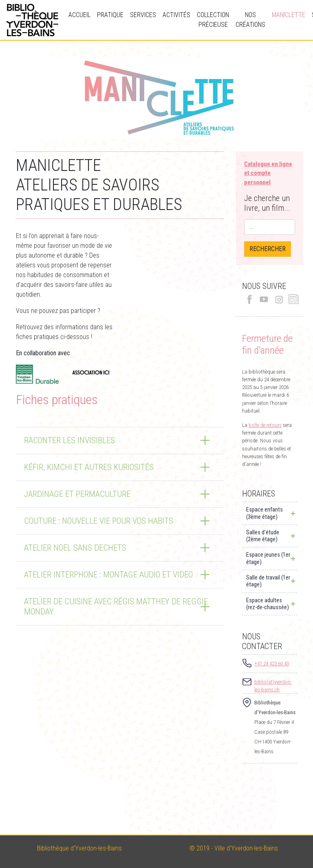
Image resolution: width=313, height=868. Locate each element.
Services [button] (143, 15)
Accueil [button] (79, 15)
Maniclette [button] (289, 15)
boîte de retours (265, 425)
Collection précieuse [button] (213, 20)
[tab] (120, 441)
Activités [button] (176, 15)
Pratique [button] (110, 15)
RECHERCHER (268, 249)
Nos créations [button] (250, 20)
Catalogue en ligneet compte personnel (268, 173)
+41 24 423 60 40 (272, 664)
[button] (120, 441)
